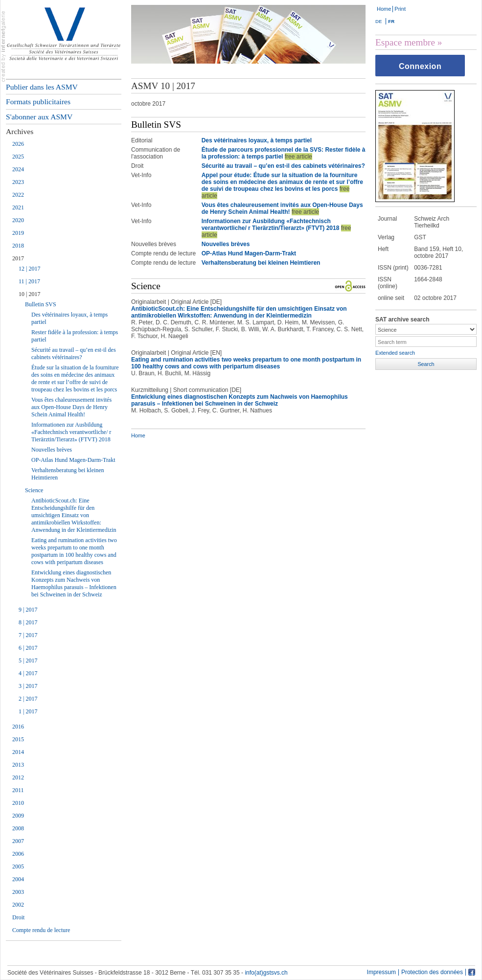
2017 (18, 258)
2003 (18, 892)
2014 (18, 752)
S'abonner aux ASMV (39, 117)
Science (34, 490)
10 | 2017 (29, 294)
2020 (18, 220)
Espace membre (405, 42)
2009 (18, 816)
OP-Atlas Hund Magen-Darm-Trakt (73, 460)
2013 (18, 765)
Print (400, 9)
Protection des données (432, 972)
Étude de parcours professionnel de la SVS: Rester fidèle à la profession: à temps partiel (284, 153)
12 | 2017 (29, 269)
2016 (18, 727)
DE (379, 21)
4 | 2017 (28, 673)
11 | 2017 (29, 281)
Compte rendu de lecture (41, 930)
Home (384, 9)
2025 (18, 157)
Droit (18, 917)
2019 (18, 233)
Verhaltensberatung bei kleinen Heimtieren (68, 474)
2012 (18, 777)
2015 (18, 739)
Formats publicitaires (38, 102)
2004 (18, 879)
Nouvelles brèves (52, 450)
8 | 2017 (28, 622)
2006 (18, 854)
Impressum (381, 972)
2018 (18, 246)
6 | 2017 (28, 648)
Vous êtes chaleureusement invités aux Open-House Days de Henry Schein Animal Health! (71, 407)
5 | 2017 (28, 661)
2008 (18, 828)
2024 (18, 169)
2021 (18, 207)
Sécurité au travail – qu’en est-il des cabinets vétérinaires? (74, 353)
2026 (18, 144)
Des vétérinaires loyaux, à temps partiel (69, 318)
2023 (18, 182)
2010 (18, 803)
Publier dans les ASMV (42, 87)
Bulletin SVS (41, 304)
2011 (18, 790)
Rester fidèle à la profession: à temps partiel (75, 336)
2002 (18, 905)
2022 (18, 195)
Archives (20, 131)
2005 (18, 866)
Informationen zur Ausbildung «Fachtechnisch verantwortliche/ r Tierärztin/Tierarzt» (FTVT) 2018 (71, 432)
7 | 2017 (28, 635)
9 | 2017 (28, 610)
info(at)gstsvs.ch (266, 973)
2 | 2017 (28, 699)
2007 (18, 841)
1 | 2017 (28, 711)
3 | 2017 (28, 686)
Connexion (420, 66)
